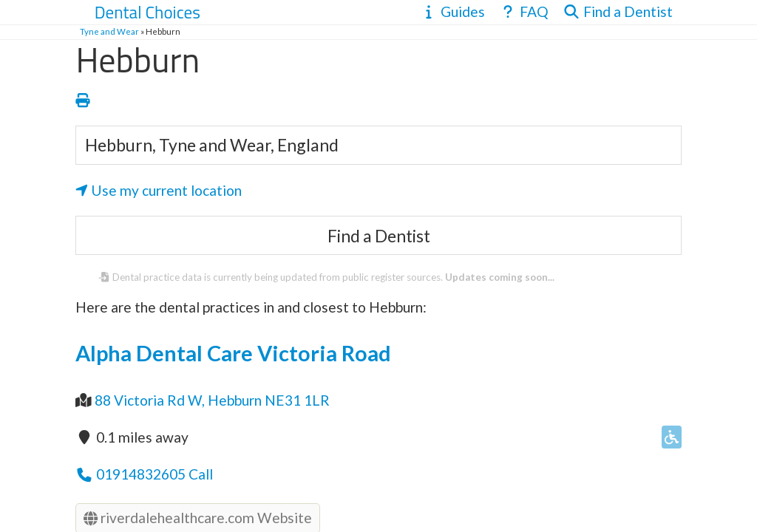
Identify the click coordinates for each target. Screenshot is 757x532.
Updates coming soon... (500, 277)
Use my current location (159, 190)
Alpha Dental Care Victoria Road (233, 353)
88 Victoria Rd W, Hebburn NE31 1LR (212, 400)
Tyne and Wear (109, 31)
